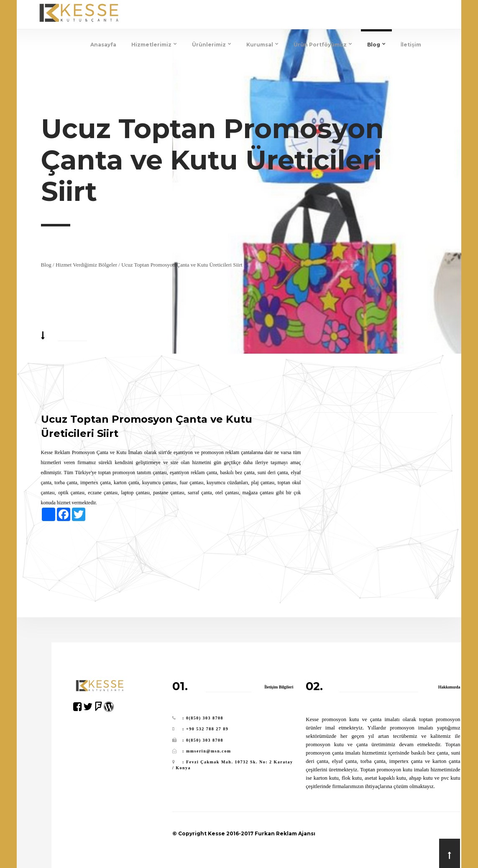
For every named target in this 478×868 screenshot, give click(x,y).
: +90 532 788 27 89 (205, 729)
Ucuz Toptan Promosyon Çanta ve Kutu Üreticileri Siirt (182, 265)
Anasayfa (103, 45)
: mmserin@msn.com (207, 751)
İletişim (411, 45)
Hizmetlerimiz (154, 45)
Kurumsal (262, 45)
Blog (376, 45)
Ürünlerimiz (212, 45)
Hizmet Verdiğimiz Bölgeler (86, 265)
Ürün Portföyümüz (323, 45)
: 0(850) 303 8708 (203, 718)
